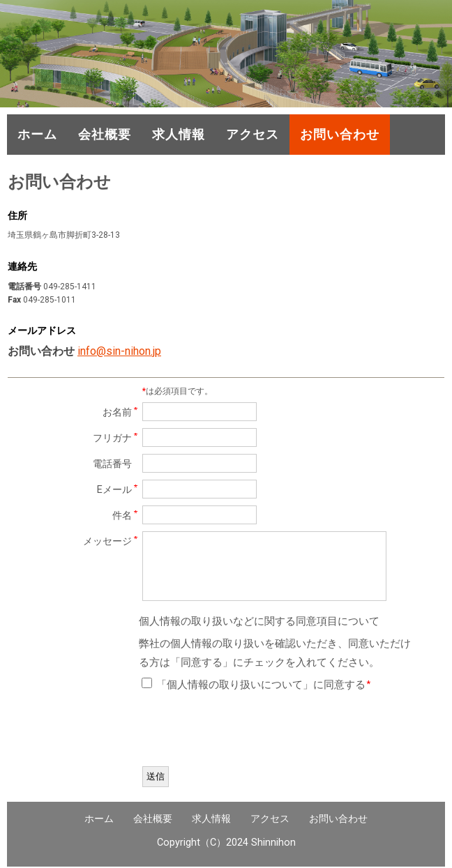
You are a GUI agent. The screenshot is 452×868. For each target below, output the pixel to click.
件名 (122, 516)
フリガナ (112, 438)
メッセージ (107, 541)
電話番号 (112, 464)
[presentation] (248, 732)
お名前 (117, 412)
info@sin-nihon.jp (119, 351)
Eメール (114, 490)
